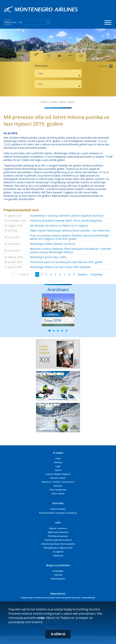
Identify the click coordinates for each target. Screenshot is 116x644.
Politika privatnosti (58, 536)
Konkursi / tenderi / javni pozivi (58, 482)
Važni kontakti (58, 509)
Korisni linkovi (58, 478)
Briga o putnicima (58, 565)
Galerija (58, 462)
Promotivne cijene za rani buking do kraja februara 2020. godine (66, 262)
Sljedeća (83, 274)
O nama (53, 102)
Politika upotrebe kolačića (58, 540)
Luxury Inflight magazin (58, 474)
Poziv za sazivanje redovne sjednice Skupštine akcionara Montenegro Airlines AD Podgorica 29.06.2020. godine (69, 237)
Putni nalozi (58, 493)
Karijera (58, 486)
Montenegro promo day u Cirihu (48, 257)
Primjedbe (58, 571)
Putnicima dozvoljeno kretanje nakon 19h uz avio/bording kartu (66, 221)
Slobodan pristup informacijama (58, 544)
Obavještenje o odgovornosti (58, 548)
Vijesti (63, 102)
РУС (21, 22)
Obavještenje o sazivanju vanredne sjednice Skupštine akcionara (67, 216)
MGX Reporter (58, 579)
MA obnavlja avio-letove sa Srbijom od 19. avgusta (59, 226)
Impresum (58, 555)
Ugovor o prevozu (58, 528)
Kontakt (58, 503)
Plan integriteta (58, 490)
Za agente (58, 552)
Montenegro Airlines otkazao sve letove (53, 244)
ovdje (41, 618)
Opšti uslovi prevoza (58, 532)
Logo (58, 466)
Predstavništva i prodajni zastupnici (58, 513)
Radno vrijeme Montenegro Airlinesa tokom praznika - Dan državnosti (70, 230)
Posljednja (96, 274)
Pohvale (58, 575)
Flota (58, 458)
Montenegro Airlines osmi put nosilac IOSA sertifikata (60, 267)
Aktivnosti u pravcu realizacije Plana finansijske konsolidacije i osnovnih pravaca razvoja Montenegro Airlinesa (70, 250)
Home (44, 102)
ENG (14, 22)
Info (58, 522)
